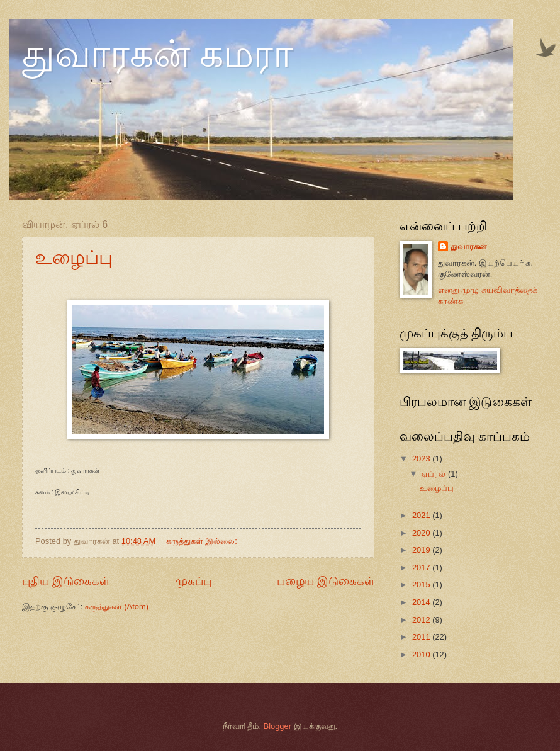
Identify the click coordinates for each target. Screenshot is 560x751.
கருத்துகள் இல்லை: (203, 541)
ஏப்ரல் (435, 474)
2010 (422, 654)
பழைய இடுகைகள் (326, 581)
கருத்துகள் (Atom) (117, 607)
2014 (422, 602)
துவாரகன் (469, 246)
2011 (422, 637)
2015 (422, 584)
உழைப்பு (74, 257)
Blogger (277, 726)
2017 (422, 567)
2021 (422, 515)
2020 (422, 533)
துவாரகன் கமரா (157, 54)
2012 (422, 620)
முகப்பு (193, 581)
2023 (422, 459)
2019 (422, 550)
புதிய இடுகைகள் (66, 581)
